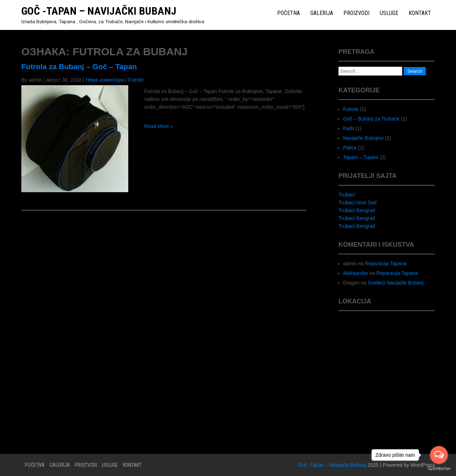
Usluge (389, 13)
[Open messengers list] (439, 455)
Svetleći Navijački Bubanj (395, 283)
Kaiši (348, 128)
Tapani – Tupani (361, 157)
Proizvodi (356, 13)
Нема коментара (105, 80)
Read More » (159, 126)
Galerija (322, 13)
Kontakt (420, 13)
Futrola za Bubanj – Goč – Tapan (79, 66)
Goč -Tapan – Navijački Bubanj (99, 11)
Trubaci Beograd (357, 210)
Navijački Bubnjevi (363, 138)
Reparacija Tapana (386, 263)
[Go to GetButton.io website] (439, 469)
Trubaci (347, 195)
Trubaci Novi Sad (357, 203)
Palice (350, 148)
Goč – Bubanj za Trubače (371, 119)
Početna (289, 13)
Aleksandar (356, 273)
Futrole (136, 80)
